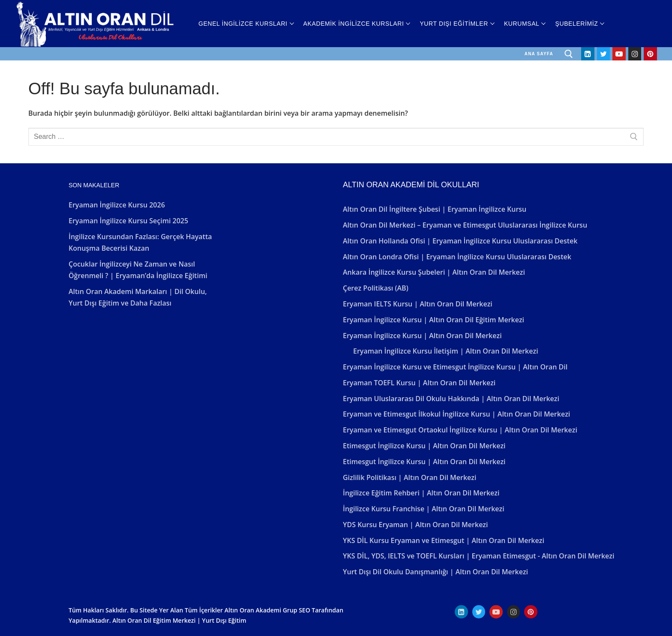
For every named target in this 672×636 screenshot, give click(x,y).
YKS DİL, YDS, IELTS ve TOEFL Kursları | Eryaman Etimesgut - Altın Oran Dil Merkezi (478, 556)
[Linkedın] (461, 612)
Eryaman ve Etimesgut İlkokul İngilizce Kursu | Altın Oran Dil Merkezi (456, 414)
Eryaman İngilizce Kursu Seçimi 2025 (128, 221)
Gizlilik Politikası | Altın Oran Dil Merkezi (409, 477)
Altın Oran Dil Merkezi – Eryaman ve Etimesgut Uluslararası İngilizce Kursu (465, 225)
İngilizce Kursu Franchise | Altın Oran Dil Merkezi (424, 509)
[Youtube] (619, 54)
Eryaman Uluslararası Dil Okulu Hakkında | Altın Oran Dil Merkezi (451, 399)
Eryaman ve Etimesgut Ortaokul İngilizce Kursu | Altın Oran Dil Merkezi (460, 430)
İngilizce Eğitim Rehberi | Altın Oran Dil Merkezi (421, 493)
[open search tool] (569, 54)
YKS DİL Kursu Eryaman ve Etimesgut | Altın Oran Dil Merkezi (444, 540)
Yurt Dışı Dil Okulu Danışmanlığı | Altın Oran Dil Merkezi (435, 572)
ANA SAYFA (539, 54)
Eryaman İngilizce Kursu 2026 (117, 205)
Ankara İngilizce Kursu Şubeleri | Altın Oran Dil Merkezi (434, 272)
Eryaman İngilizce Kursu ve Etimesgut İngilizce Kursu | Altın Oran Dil (455, 367)
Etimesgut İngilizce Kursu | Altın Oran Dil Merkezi (424, 446)
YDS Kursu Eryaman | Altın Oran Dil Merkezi (415, 525)
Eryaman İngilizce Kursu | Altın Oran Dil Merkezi (422, 336)
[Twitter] (604, 54)
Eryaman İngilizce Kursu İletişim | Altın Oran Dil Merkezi (446, 351)
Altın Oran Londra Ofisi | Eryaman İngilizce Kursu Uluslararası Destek (457, 257)
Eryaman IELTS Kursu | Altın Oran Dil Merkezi (418, 304)
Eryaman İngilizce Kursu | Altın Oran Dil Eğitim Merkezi (433, 320)
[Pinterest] (650, 54)
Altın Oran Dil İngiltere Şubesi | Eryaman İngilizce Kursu (435, 209)
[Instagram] (635, 54)
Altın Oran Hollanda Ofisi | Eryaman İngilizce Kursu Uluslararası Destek (460, 241)
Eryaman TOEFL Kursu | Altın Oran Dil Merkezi (419, 383)
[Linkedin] (588, 54)
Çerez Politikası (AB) (376, 288)
